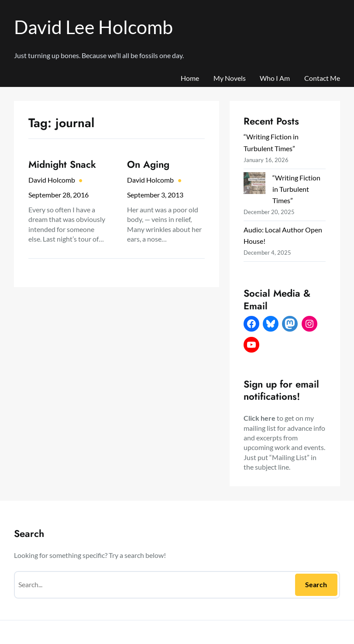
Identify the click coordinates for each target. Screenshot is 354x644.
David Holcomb (52, 180)
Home (190, 78)
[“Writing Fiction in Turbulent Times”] (254, 185)
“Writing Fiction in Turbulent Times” (296, 189)
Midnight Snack (62, 164)
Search (316, 584)
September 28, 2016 (58, 195)
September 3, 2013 (155, 195)
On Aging (148, 164)
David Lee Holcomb (93, 27)
